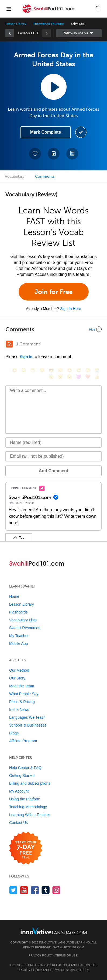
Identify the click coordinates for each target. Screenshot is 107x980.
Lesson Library (16, 24)
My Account (19, 791)
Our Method (19, 670)
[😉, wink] (88, 370)
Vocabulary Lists (23, 620)
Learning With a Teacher (30, 815)
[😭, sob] (97, 370)
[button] (98, 9)
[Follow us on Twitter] (13, 890)
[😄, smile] (15, 370)
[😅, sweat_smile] (79, 370)
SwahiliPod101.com (68, 947)
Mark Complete (46, 132)
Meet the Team (22, 686)
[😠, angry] (60, 370)
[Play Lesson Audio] (54, 87)
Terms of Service (64, 970)
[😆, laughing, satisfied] (70, 370)
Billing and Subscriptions (30, 783)
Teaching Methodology (28, 807)
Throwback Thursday (49, 24)
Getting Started (22, 776)
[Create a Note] (54, 154)
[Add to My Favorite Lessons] (35, 154)
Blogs (14, 733)
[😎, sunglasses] (51, 370)
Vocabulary (15, 176)
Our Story (17, 678)
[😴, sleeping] (60, 377)
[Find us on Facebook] (35, 890)
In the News (19, 710)
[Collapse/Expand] (53, 329)
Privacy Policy (41, 955)
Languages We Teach (27, 717)
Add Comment (53, 471)
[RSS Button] (9, 344)
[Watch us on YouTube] (24, 890)
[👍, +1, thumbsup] (97, 377)
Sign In (26, 357)
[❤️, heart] (88, 377)
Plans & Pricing (22, 702)
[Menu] (9, 9)
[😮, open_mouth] (70, 377)
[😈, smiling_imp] (79, 377)
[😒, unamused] (42, 370)
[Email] (53, 456)
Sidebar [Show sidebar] (79, 33)
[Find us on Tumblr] (46, 890)
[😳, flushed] (24, 370)
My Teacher (19, 636)
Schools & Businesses (28, 725)
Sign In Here (71, 309)
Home (14, 596)
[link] (10, 33)
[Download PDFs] (72, 154)
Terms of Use (66, 955)
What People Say (24, 694)
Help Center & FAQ (25, 768)
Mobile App (18, 644)
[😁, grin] (33, 370)
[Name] (53, 443)
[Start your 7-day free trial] (26, 848)
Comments (45, 176)
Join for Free (53, 292)
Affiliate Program (23, 741)
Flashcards (18, 612)
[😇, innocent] (51, 377)
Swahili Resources (25, 628)
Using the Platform (25, 799)
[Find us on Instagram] (56, 890)
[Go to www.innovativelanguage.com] (54, 931)
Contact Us (18, 823)
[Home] (49, 13)
